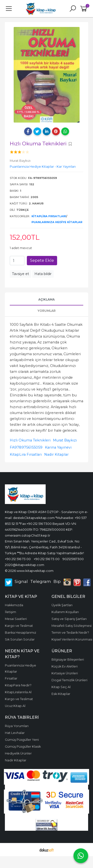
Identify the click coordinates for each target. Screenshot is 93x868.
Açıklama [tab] (46, 299)
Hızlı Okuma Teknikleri (30, 440)
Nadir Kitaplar (56, 454)
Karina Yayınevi (58, 447)
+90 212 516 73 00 (18, 559)
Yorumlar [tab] (47, 311)
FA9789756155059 (26, 447)
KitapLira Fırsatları (49, 216)
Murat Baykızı (65, 440)
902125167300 (73, 559)
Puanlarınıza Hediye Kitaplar (57, 222)
